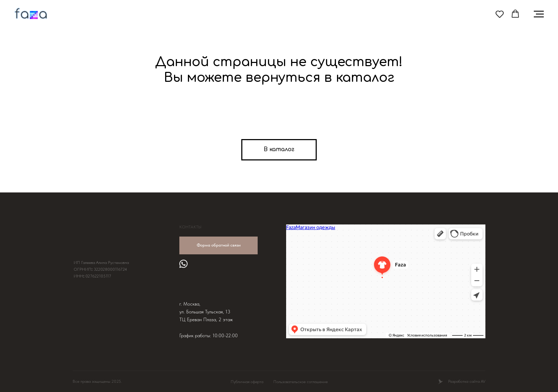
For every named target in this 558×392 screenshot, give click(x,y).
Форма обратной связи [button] (219, 245)
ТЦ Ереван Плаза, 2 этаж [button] (206, 319)
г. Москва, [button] (190, 304)
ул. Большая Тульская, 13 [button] (205, 312)
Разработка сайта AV (467, 381)
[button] (500, 14)
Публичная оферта (247, 382)
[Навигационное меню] (539, 14)
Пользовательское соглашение (301, 382)
